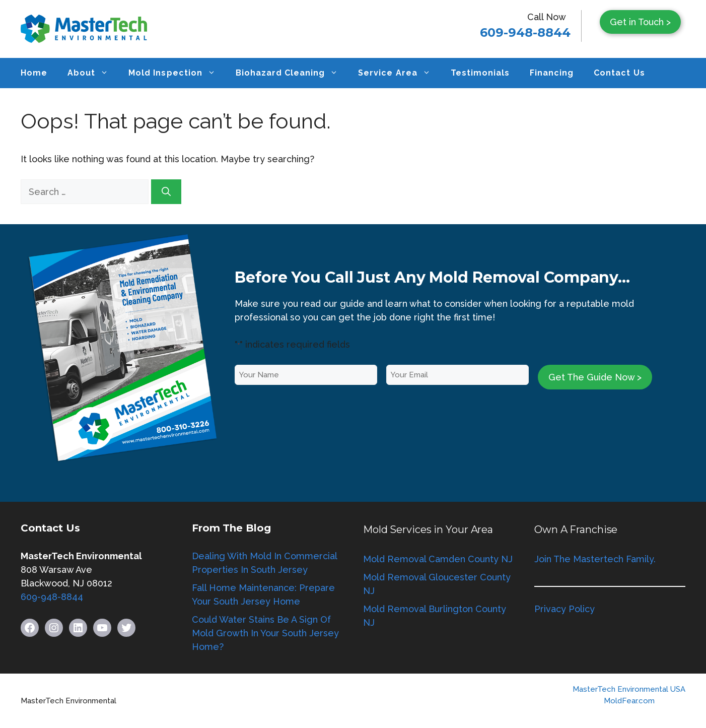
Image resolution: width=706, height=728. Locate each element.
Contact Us (619, 73)
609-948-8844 (525, 32)
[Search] (166, 192)
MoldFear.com (629, 701)
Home (34, 73)
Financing (552, 73)
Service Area (399, 73)
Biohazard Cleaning (292, 73)
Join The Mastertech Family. (595, 559)
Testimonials (480, 73)
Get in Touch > (640, 22)
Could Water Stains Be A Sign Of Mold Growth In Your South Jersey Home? (265, 633)
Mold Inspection (177, 73)
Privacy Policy (564, 609)
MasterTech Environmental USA (629, 689)
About (93, 73)
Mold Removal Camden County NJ (438, 559)
